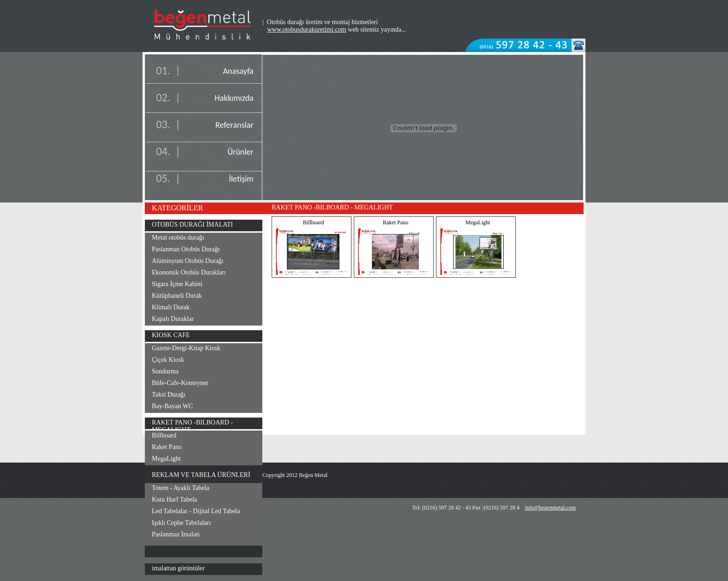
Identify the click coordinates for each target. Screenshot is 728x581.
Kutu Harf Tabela (175, 499)
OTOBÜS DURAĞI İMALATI (192, 225)
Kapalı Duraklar (173, 319)
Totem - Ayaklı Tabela (181, 488)
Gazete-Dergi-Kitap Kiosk (186, 348)
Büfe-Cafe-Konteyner (180, 383)
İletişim (241, 179)
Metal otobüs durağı (178, 238)
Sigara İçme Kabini (177, 284)
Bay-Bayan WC (172, 406)
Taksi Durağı (169, 395)
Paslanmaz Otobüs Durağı (186, 249)
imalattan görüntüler (178, 568)
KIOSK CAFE (171, 335)
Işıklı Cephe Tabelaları (181, 523)
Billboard (164, 435)
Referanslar (234, 125)
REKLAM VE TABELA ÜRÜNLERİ (201, 475)
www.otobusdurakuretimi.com (307, 29)
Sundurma (165, 371)
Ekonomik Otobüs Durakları (189, 272)
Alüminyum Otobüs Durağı (188, 261)
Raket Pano (167, 447)
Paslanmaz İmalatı (176, 534)
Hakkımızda (234, 98)
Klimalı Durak (171, 307)
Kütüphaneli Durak (177, 296)
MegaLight (166, 459)
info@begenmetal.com (550, 508)
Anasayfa (238, 71)
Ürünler (240, 152)
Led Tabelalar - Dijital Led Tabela (196, 511)
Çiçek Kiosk (168, 360)
